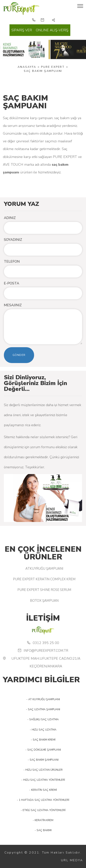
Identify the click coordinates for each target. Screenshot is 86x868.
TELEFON (12, 261)
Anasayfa (27, 67)
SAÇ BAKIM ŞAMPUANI (43, 71)
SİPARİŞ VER (22, 30)
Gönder (19, 355)
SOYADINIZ (13, 240)
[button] (54, 20)
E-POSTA (12, 283)
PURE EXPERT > (55, 67)
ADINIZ (10, 218)
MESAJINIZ (13, 305)
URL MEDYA (72, 860)
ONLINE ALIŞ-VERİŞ (52, 30)
